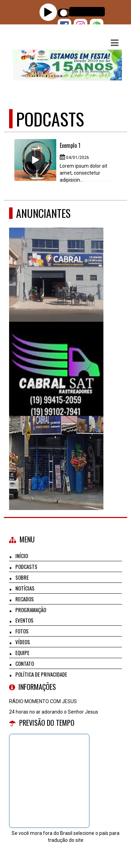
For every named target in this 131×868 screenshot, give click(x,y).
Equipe (22, 653)
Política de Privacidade (41, 674)
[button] (115, 43)
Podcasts (26, 566)
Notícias (25, 588)
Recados (25, 599)
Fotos (22, 631)
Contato (25, 663)
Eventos (24, 620)
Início (22, 556)
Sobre (22, 577)
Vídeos (23, 642)
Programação (31, 610)
